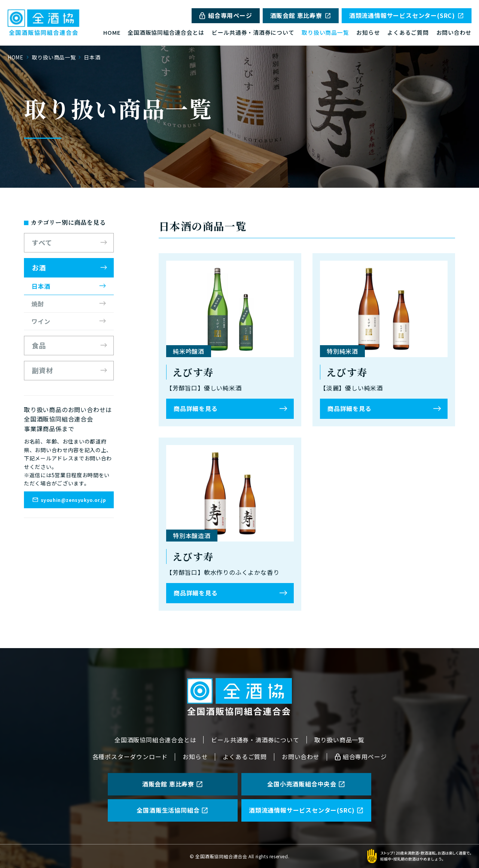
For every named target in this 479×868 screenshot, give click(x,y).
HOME (112, 32)
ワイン (41, 321)
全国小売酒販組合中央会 (306, 784)
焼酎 (38, 304)
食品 (39, 345)
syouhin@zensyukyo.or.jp (69, 500)
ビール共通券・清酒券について (253, 32)
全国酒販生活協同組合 (173, 810)
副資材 (42, 370)
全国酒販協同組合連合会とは (166, 32)
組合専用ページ (226, 15)
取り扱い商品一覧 (325, 32)
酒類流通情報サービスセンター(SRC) (407, 15)
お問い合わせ (454, 32)
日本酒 (41, 286)
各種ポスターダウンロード (130, 757)
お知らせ (368, 32)
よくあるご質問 (408, 32)
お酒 (39, 267)
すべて (42, 242)
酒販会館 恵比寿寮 (301, 15)
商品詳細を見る (196, 408)
